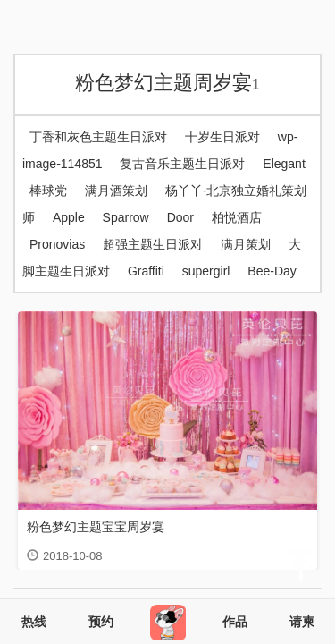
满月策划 (246, 244)
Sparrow (126, 217)
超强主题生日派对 (153, 244)
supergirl (206, 271)
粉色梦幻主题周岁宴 (167, 83)
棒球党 (48, 191)
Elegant (284, 164)
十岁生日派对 (222, 137)
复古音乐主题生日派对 (182, 164)
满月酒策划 (116, 191)
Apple (69, 217)
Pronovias (57, 244)
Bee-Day (272, 271)
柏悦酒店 (237, 217)
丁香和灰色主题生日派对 (98, 137)
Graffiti (146, 271)
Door (180, 217)
